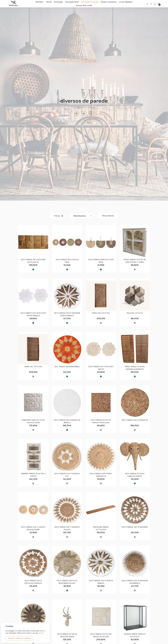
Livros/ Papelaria (126, 2)
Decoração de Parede (84, 107)
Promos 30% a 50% (84, 5)
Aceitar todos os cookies (19, 638)
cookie (41, 633)
